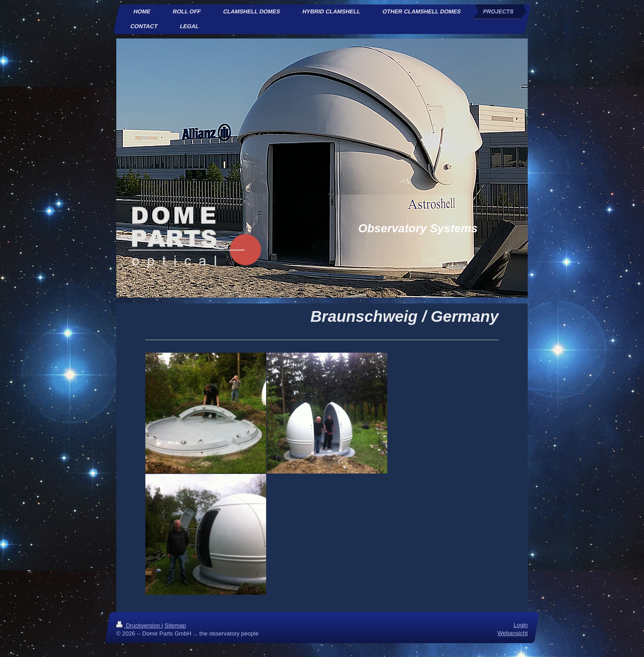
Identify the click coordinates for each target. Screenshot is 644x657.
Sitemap (175, 625)
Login (521, 625)
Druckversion (139, 625)
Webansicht (513, 634)
